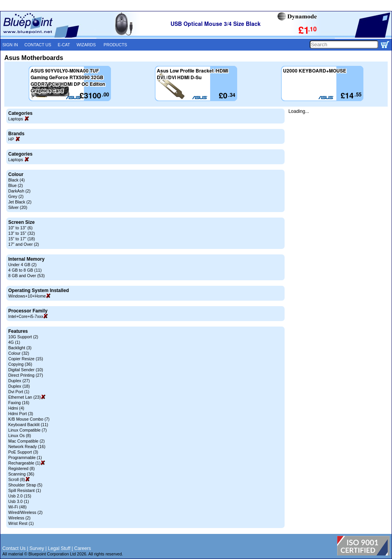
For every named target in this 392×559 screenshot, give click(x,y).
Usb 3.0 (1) (19, 501)
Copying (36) (20, 364)
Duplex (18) (19, 386)
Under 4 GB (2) (22, 265)
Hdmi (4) (16, 408)
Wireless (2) (19, 518)
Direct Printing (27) (26, 375)
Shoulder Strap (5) (25, 485)
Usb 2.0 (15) (20, 496)
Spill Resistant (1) (25, 490)
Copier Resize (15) (26, 359)
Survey (37, 548)
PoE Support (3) (23, 452)
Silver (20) (18, 207)
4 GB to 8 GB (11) (25, 270)
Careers (83, 548)
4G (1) (14, 342)
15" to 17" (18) (22, 239)
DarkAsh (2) (19, 191)
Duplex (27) (19, 381)
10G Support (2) (23, 337)
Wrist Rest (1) (21, 523)
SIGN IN (10, 45)
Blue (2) (15, 185)
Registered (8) (22, 468)
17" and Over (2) (24, 244)
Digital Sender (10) (26, 370)
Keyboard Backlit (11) (28, 425)
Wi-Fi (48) (17, 507)
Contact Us (14, 548)
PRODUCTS (115, 45)
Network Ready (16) (27, 446)
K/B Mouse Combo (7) (29, 419)
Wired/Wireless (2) (25, 512)
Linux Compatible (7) (27, 430)
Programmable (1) (25, 457)
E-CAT (64, 45)
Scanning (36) (21, 474)
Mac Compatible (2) (26, 441)
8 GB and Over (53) (26, 276)
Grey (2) (16, 196)
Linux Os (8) (20, 436)
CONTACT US (38, 45)
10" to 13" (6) (20, 228)
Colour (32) (19, 353)
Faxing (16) (19, 403)
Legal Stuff (59, 548)
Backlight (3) (20, 348)
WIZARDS (86, 45)
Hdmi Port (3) (21, 414)
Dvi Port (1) (19, 392)
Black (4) (16, 180)
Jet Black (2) (20, 202)
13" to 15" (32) (22, 233)
